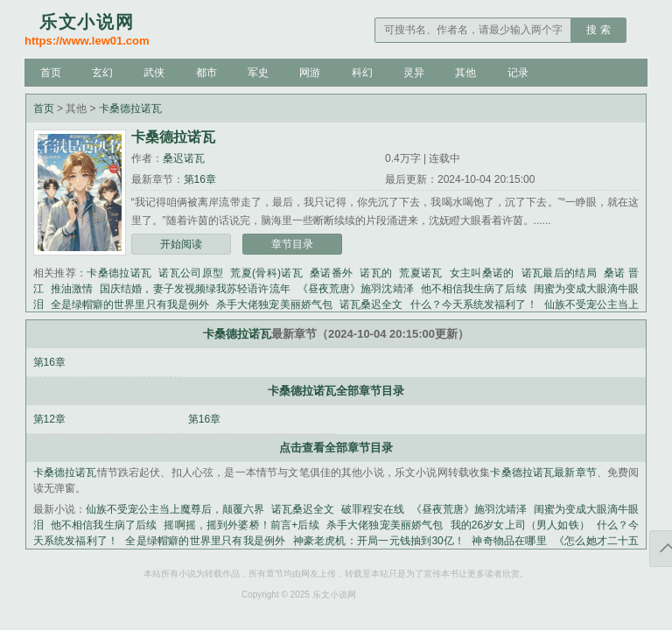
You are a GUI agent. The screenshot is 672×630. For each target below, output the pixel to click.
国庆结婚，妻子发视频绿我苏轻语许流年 (195, 289)
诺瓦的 (376, 273)
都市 (206, 73)
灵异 (414, 73)
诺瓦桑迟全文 (371, 304)
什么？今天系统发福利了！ (474, 304)
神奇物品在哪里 (509, 541)
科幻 (362, 73)
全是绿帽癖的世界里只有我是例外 (130, 304)
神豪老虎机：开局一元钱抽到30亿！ (379, 541)
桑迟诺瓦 (184, 158)
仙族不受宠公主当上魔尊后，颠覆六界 (175, 509)
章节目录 (292, 244)
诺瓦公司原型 (191, 273)
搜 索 (598, 30)
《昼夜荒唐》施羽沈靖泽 (356, 289)
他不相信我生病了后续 (474, 289)
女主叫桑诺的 (482, 273)
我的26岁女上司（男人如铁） (520, 525)
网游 (310, 73)
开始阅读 (181, 244)
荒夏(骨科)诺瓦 (266, 273)
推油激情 (72, 289)
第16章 (200, 179)
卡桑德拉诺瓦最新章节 (543, 472)
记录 (518, 73)
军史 (258, 73)
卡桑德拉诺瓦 (130, 108)
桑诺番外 (331, 273)
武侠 (154, 73)
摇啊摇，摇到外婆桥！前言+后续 (241, 525)
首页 (51, 73)
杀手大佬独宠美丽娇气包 (274, 304)
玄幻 (102, 73)
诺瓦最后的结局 (559, 273)
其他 (465, 73)
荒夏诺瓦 (420, 273)
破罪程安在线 (373, 509)
